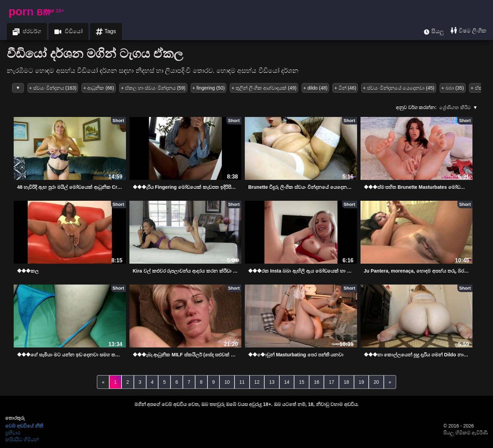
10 (227, 382)
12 (257, 382)
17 (331, 382)
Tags (106, 32)
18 (346, 382)
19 (362, 382)
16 (317, 382)
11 (242, 382)
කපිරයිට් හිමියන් (22, 439)
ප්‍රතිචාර (12, 433)
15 (302, 382)
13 (272, 382)
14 (287, 382)
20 (376, 382)
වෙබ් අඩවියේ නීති (24, 426)
